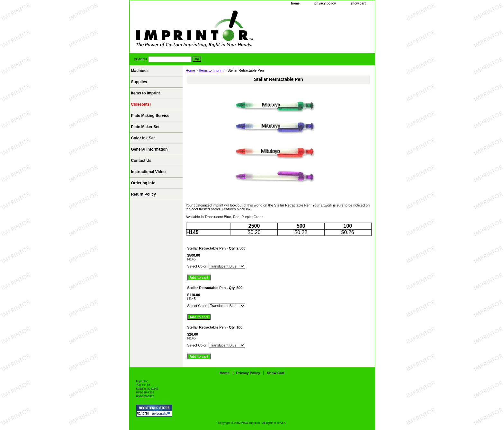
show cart (358, 3)
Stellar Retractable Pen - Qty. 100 (215, 327)
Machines (140, 71)
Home (190, 70)
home (295, 3)
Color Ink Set (143, 138)
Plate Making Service (150, 116)
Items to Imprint (211, 70)
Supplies (139, 82)
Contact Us (141, 161)
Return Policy (144, 194)
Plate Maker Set (145, 127)
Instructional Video (148, 172)
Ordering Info (143, 183)
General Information (149, 149)
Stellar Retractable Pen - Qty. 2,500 (216, 248)
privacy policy (325, 3)
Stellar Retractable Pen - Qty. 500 (215, 288)
